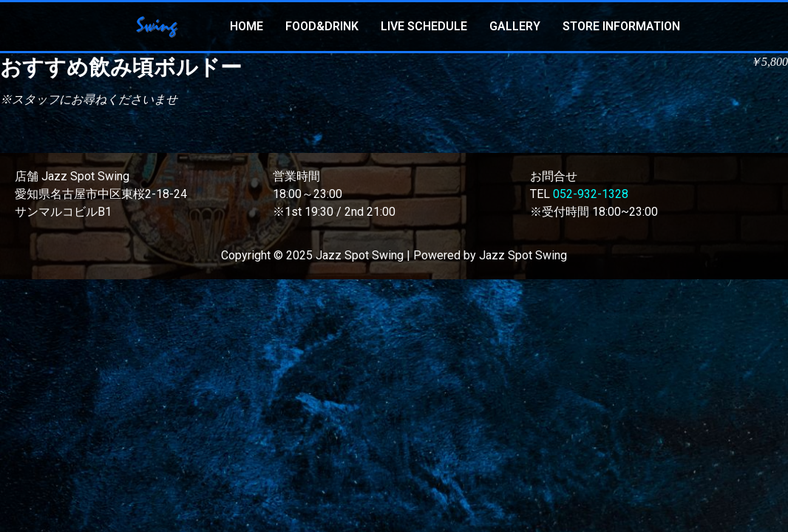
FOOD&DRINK (322, 26)
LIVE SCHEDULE (424, 26)
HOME (247, 26)
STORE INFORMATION (621, 26)
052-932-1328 (591, 194)
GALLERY (515, 26)
